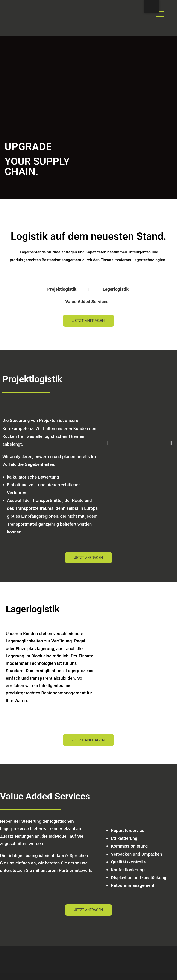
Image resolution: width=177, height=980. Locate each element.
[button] (107, 443)
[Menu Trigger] (160, 14)
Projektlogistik (62, 289)
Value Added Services (87, 302)
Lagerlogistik (115, 289)
